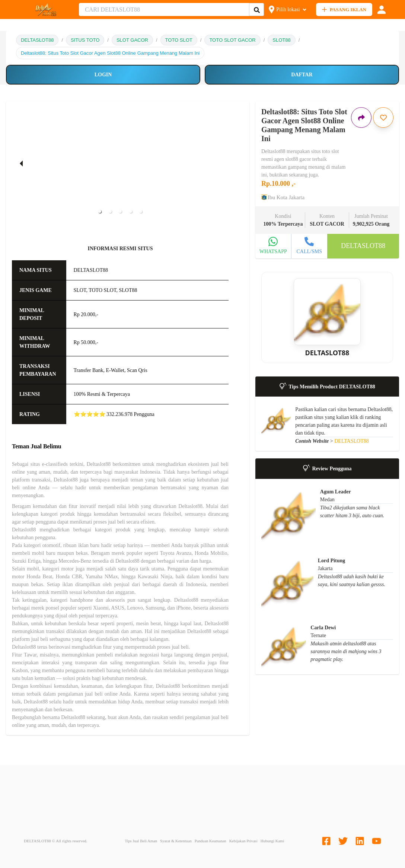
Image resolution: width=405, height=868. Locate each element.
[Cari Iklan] (257, 10)
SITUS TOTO (85, 40)
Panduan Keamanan (211, 841)
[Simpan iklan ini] (383, 117)
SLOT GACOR (132, 40)
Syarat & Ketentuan (176, 841)
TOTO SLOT (179, 40)
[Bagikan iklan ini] (361, 117)
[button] (100, 212)
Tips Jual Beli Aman (141, 841)
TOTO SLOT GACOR (232, 40)
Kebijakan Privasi (243, 841)
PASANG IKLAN (344, 9)
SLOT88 (281, 40)
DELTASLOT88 (37, 40)
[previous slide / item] (21, 163)
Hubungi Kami (272, 841)
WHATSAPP (273, 252)
